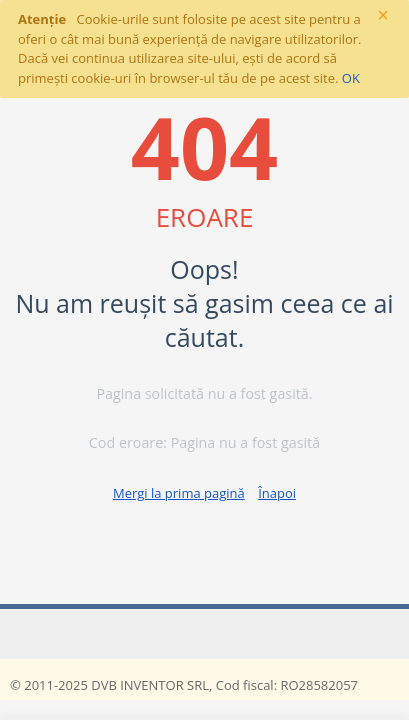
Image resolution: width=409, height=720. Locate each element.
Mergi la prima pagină (179, 493)
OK (351, 78)
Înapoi (277, 493)
